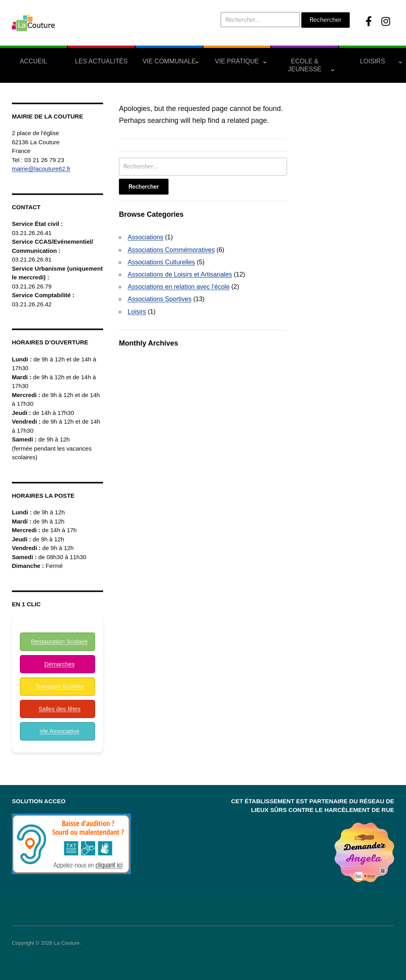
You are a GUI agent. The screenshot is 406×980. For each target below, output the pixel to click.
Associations (146, 237)
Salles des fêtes (59, 709)
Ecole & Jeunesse (304, 65)
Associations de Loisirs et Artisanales (180, 274)
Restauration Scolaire (59, 641)
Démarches (60, 664)
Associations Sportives (160, 299)
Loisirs (372, 61)
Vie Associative (60, 731)
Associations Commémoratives (171, 250)
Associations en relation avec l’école (179, 287)
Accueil (34, 61)
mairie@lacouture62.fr (41, 169)
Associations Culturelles (161, 262)
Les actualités (101, 61)
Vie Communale (169, 61)
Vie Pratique (237, 61)
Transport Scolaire (59, 686)
